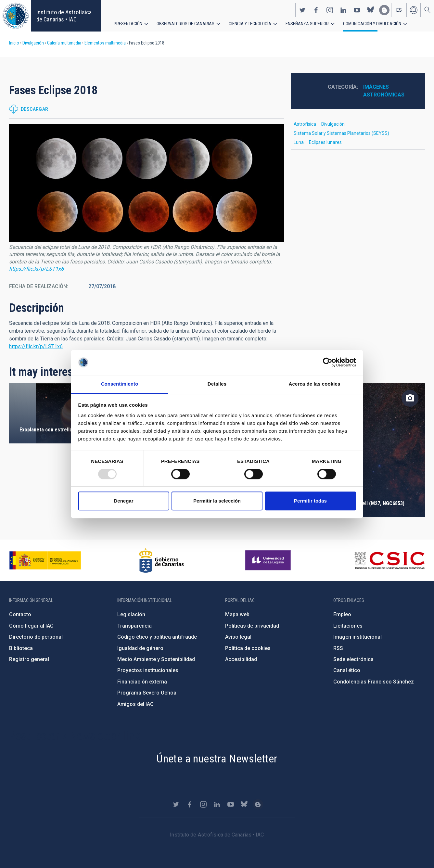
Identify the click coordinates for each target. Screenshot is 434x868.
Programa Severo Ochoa (147, 693)
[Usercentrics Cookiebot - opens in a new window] (328, 363)
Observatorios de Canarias (185, 23)
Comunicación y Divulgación (372, 23)
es (399, 9)
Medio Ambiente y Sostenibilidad (156, 659)
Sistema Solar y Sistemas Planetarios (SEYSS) (341, 133)
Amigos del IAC (135, 704)
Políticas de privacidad (252, 626)
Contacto (20, 614)
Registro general (29, 659)
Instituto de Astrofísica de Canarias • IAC (64, 16)
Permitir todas (310, 501)
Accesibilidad (241, 659)
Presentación (128, 23)
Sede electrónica (353, 659)
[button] (147, 183)
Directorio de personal (36, 637)
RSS (338, 648)
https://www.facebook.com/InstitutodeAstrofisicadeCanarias (316, 9)
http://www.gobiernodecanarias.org (161, 560)
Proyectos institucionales (148, 670)
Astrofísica (305, 124)
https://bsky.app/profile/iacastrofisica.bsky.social (371, 9)
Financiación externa (142, 682)
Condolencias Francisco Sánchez (374, 682)
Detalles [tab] (217, 384)
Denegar (123, 501)
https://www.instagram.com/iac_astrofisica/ (330, 9)
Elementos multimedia (105, 43)
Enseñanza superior (307, 23)
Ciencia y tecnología (250, 23)
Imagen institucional (357, 637)
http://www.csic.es (389, 560)
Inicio (14, 43)
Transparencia (134, 626)
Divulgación (33, 43)
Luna (299, 142)
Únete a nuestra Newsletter (217, 759)
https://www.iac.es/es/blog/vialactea (384, 9)
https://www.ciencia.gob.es (45, 560)
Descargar (35, 109)
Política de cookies (248, 648)
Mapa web (237, 614)
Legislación (131, 614)
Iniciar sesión (414, 9)
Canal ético (347, 670)
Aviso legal (238, 637)
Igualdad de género (140, 648)
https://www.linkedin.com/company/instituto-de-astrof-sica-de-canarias (343, 9)
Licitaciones (348, 626)
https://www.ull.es (269, 560)
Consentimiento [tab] (120, 384)
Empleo (342, 614)
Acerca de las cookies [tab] (315, 384)
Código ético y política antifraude (157, 637)
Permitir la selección (217, 501)
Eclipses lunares (325, 142)
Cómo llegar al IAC (31, 626)
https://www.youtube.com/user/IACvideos (357, 9)
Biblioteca (21, 648)
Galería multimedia (64, 43)
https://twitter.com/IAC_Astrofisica (302, 9)
